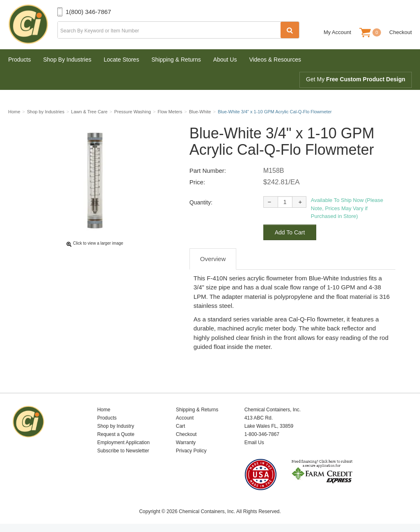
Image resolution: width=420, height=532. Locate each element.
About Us (225, 60)
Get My (356, 79)
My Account (337, 32)
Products (19, 60)
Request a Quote (116, 434)
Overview (213, 259)
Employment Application (123, 443)
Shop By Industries (67, 60)
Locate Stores (121, 60)
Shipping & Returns (176, 60)
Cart (181, 426)
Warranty (186, 443)
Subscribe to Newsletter (123, 451)
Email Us (254, 443)
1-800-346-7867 (262, 434)
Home (104, 410)
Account (185, 418)
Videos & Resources (275, 60)
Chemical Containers (33, 25)
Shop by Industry (116, 426)
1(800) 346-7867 (88, 12)
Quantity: (201, 202)
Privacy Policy (191, 451)
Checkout (401, 32)
